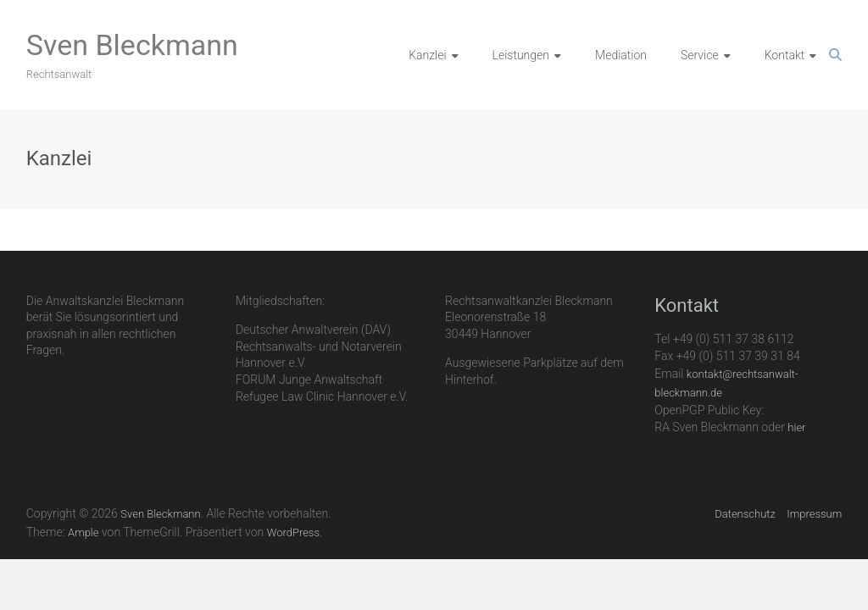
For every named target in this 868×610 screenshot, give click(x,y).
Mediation (621, 55)
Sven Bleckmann (132, 45)
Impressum (814, 514)
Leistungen (521, 55)
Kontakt (785, 55)
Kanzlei (427, 55)
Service (700, 55)
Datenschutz (745, 514)
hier (796, 427)
